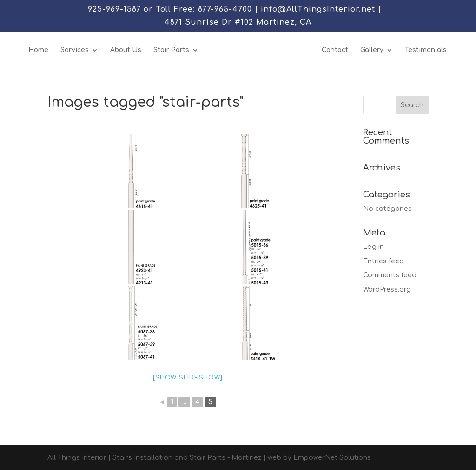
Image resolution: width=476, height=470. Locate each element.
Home (38, 50)
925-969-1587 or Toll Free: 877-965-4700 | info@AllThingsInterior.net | (235, 10)
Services (75, 50)
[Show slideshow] (188, 378)
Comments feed (390, 275)
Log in (374, 247)
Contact (335, 50)
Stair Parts (171, 50)
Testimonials (426, 50)
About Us (126, 50)
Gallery (372, 50)
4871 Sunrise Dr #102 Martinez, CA (238, 23)
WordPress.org (387, 290)
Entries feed (383, 261)
